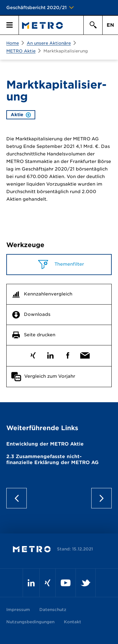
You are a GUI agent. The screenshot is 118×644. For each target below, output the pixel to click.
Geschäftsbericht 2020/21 (37, 8)
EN (110, 25)
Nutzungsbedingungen (30, 622)
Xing (33, 354)
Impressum (18, 610)
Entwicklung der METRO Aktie (45, 444)
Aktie (21, 115)
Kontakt (73, 622)
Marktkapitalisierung (66, 51)
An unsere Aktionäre (49, 43)
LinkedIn (51, 354)
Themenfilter (69, 264)
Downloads (37, 314)
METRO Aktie (21, 51)
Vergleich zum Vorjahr (50, 376)
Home (13, 43)
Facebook (68, 354)
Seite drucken (40, 335)
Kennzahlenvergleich (48, 294)
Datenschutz (53, 610)
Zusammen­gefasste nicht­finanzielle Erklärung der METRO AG (52, 460)
